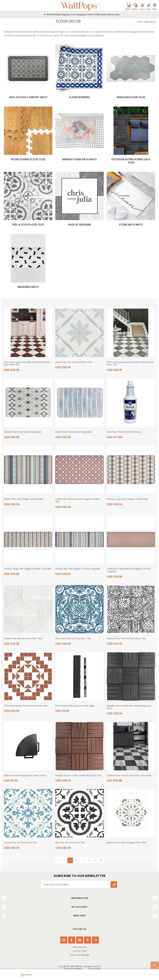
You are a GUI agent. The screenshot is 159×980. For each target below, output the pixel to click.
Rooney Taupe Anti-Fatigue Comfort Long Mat (27, 569)
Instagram (64, 940)
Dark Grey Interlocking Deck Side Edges (75, 706)
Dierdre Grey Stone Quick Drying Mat (23, 432)
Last (101, 860)
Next (95, 860)
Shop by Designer (79, 225)
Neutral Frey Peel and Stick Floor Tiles (23, 639)
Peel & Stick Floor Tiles (28, 225)
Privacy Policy (94, 969)
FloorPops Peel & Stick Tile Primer (124, 432)
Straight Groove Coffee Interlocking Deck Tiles (78, 776)
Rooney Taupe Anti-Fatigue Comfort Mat (127, 499)
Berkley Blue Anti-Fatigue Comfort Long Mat (78, 569)
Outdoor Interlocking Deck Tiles (131, 161)
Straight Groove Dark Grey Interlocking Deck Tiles (129, 707)
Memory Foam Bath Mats (79, 159)
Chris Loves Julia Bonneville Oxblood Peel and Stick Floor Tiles (27, 364)
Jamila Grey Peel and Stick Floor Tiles (74, 362)
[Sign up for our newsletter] (76, 884)
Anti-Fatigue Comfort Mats (28, 97)
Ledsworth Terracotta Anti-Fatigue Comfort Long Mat (129, 570)
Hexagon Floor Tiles (131, 97)
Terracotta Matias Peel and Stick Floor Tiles (26, 706)
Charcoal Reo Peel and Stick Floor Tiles (126, 639)
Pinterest (87, 940)
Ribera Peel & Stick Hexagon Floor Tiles (127, 843)
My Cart (128, 8)
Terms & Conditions (73, 969)
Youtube (80, 940)
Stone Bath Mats (131, 225)
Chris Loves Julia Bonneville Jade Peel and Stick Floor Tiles (130, 364)
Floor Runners (79, 97)
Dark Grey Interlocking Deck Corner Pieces (25, 776)
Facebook (72, 940)
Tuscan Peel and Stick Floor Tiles (20, 843)
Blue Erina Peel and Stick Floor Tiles (73, 639)
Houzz (95, 940)
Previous (58, 860)
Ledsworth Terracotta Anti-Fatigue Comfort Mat (77, 500)
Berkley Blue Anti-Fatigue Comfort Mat (23, 499)
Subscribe (114, 884)
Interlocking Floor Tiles (28, 159)
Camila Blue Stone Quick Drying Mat (74, 432)
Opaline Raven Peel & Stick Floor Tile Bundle (129, 776)
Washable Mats (28, 287)
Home (140, 22)
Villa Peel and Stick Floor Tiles (70, 843)
